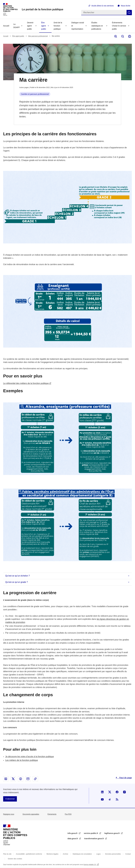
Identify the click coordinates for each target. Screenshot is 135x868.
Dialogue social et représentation (78, 26)
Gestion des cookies (15, 859)
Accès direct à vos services (103, 6)
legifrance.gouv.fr (112, 833)
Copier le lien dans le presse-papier (35, 779)
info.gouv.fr (73, 833)
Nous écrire (126, 6)
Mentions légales (52, 854)
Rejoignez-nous (9, 814)
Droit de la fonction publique (58, 26)
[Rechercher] (104, 13)
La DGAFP (16, 26)
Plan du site (7, 854)
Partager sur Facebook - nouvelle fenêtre (21, 779)
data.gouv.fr (73, 839)
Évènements (52, 814)
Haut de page (125, 778)
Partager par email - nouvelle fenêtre (28, 779)
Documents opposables (31, 814)
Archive (66, 854)
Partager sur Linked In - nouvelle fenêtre (6, 779)
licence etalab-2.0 (90, 865)
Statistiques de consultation (82, 854)
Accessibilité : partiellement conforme (29, 854)
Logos (99, 854)
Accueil (6, 26)
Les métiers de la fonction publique (22, 760)
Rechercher (129, 13)
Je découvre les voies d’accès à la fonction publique (30, 757)
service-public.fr (91, 833)
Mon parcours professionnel (38, 36)
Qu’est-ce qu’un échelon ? (18, 576)
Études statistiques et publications (97, 26)
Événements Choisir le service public (119, 26)
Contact (128, 854)
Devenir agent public (30, 26)
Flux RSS (68, 814)
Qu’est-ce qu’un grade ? (17, 582)
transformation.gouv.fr (94, 839)
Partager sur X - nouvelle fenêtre (13, 779)
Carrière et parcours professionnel (35, 94)
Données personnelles (113, 854)
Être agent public (44, 26)
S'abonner (10, 799)
